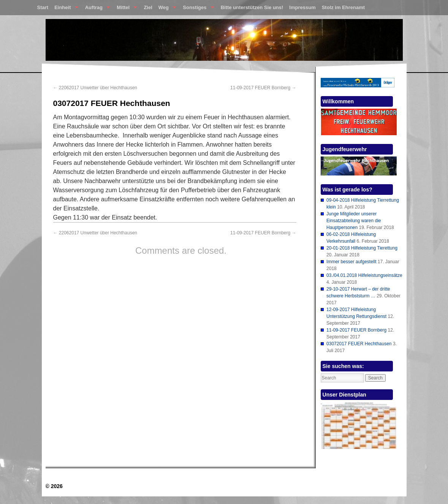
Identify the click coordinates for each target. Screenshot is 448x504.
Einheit (65, 9)
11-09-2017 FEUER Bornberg (263, 88)
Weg (166, 9)
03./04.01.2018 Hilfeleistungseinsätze (364, 275)
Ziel (148, 7)
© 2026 (54, 486)
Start (43, 7)
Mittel (125, 9)
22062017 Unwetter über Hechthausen (95, 88)
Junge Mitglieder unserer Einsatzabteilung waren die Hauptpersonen (354, 221)
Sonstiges (197, 9)
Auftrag (96, 9)
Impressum (302, 7)
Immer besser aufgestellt (351, 262)
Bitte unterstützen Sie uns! (252, 7)
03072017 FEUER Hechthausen (359, 344)
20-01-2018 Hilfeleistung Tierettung (362, 248)
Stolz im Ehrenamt (343, 7)
